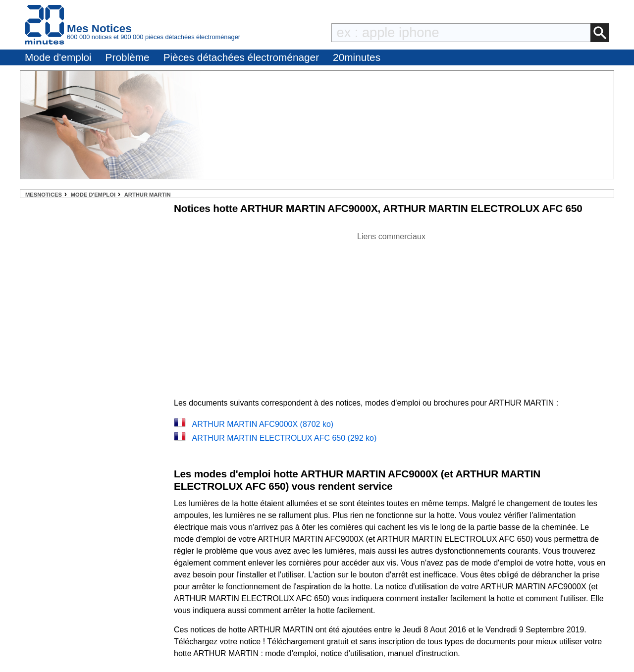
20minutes (357, 57)
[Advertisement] (391, 312)
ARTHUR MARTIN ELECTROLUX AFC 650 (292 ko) (284, 438)
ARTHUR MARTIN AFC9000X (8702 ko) (263, 424)
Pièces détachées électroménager (241, 57)
